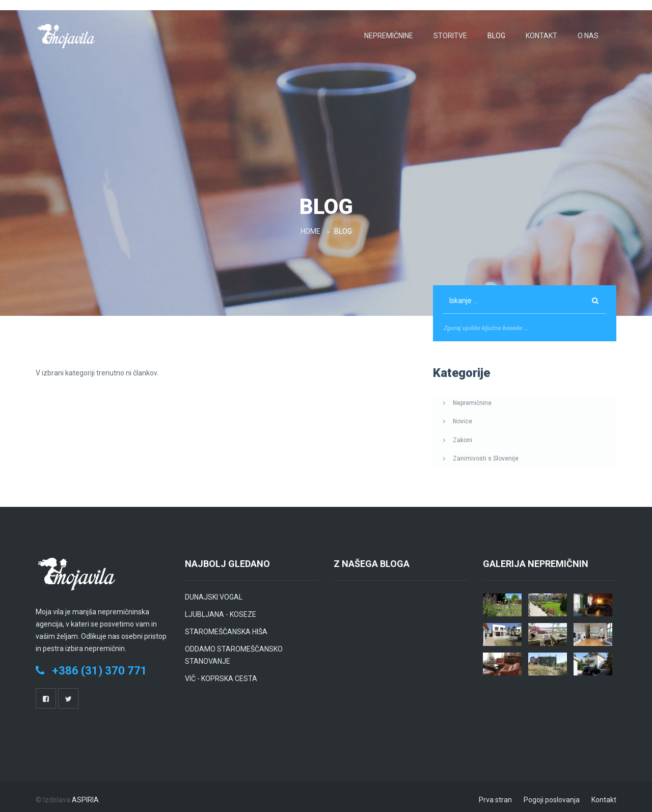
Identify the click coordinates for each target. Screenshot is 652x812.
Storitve (450, 31)
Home (311, 227)
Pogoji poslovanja (552, 794)
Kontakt (541, 31)
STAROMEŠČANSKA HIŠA (226, 626)
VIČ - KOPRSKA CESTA (221, 673)
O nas (588, 31)
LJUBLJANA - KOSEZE (221, 609)
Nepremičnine (389, 31)
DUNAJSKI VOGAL (214, 591)
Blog (496, 31)
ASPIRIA (85, 794)
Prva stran (495, 794)
